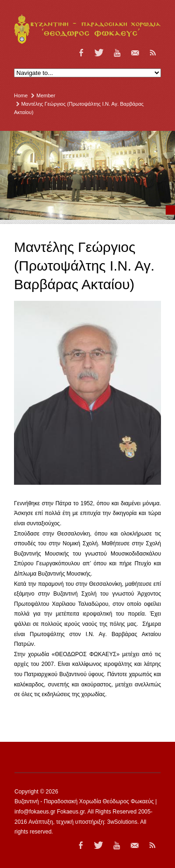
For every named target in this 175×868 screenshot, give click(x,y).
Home (21, 95)
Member (46, 95)
